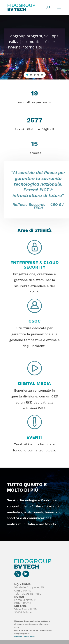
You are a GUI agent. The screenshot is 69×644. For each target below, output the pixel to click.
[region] (34, 47)
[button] (27, 75)
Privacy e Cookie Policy (25, 637)
